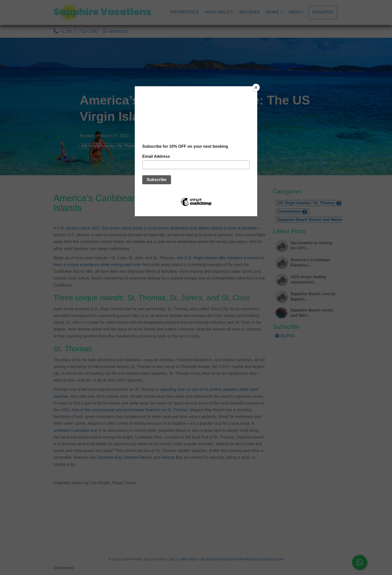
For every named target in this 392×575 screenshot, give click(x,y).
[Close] (256, 87)
